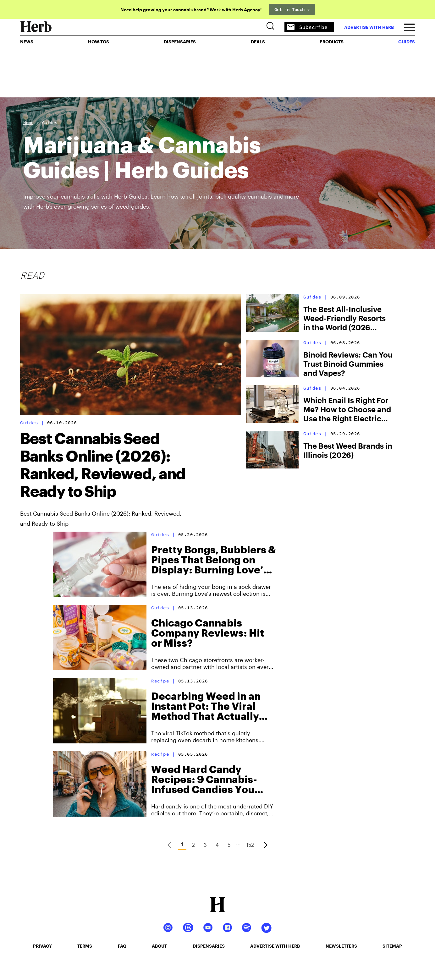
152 (250, 845)
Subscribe (302, 47)
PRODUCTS (328, 68)
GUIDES (402, 68)
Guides (50, 123)
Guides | (34, 423)
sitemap (392, 946)
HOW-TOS (102, 68)
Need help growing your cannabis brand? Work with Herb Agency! (191, 10)
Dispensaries (181, 68)
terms (85, 946)
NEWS (32, 68)
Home (28, 123)
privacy (42, 946)
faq (122, 946)
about (159, 946)
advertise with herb (364, 47)
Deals (257, 68)
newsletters (341, 946)
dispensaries (209, 946)
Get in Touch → (292, 9)
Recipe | (165, 681)
